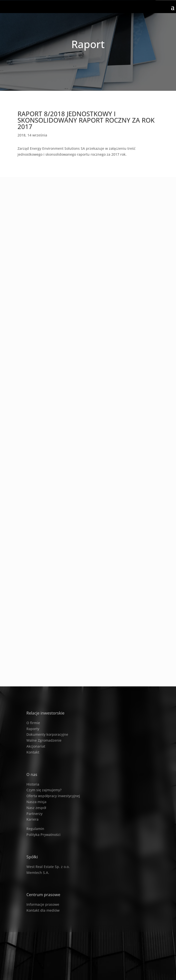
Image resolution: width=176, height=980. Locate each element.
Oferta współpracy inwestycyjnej (53, 796)
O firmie (33, 723)
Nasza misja (36, 802)
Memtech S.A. (38, 873)
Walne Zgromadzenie (44, 740)
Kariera (32, 819)
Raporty (33, 729)
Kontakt (33, 752)
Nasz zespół (36, 808)
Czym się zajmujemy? (44, 790)
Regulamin (35, 829)
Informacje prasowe (43, 904)
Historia (33, 784)
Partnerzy (34, 814)
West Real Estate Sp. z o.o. (48, 867)
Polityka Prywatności (43, 835)
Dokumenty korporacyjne (47, 734)
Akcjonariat (36, 746)
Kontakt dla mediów (43, 910)
